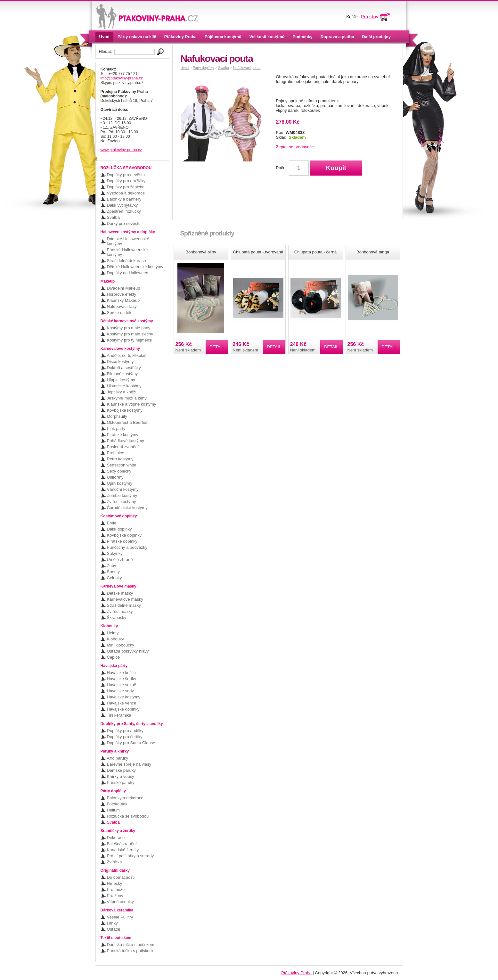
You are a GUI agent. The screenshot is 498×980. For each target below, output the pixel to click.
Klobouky (115, 639)
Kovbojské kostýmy (125, 410)
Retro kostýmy (120, 459)
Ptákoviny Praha (180, 37)
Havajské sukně (122, 685)
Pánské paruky (121, 782)
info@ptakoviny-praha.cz (122, 78)
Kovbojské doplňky (124, 535)
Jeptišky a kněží (122, 392)
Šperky (113, 572)
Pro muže (116, 889)
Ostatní (114, 929)
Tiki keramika (119, 715)
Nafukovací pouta (247, 68)
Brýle (112, 523)
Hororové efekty (122, 294)
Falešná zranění (122, 844)
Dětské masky (120, 593)
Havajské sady (121, 691)
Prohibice (116, 453)
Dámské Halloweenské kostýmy (128, 241)
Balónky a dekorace (125, 798)
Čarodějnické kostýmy (127, 508)
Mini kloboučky (121, 645)
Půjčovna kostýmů (223, 37)
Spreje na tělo (120, 313)
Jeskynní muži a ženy (127, 398)
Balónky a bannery (124, 199)
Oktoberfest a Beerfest (128, 422)
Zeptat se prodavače (295, 147)
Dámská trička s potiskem (131, 945)
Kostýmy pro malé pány (129, 328)
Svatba (113, 217)
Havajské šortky (122, 679)
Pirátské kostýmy (123, 435)
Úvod (105, 37)
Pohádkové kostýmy (126, 441)
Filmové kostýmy (122, 374)
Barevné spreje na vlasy (129, 764)
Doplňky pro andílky (125, 731)
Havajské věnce (122, 703)
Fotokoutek (117, 804)
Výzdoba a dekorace (126, 193)
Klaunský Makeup (123, 300)
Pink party (116, 428)
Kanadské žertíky (123, 850)
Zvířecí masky (120, 611)
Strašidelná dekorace (127, 261)
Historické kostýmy (124, 386)
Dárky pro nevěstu (124, 223)
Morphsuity (117, 416)
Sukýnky (115, 553)
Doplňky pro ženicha (126, 187)
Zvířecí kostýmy (122, 502)
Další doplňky (119, 529)
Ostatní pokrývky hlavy (128, 651)
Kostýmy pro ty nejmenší (130, 340)
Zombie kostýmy (122, 495)
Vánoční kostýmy (123, 489)
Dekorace (116, 838)
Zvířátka (114, 862)
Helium (113, 810)
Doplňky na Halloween (128, 273)
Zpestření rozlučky (124, 211)
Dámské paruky (121, 770)
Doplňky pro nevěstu (126, 175)
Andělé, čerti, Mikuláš (127, 355)
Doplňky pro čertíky (125, 737)
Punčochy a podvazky (127, 547)
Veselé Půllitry (120, 917)
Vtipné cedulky (121, 902)
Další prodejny (376, 37)
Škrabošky (117, 618)
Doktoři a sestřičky (124, 368)
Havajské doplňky (123, 709)
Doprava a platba (337, 37)
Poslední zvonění (123, 447)
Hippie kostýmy (121, 380)
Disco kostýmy (120, 362)
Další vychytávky (122, 205)
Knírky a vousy (121, 776)
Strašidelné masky (124, 605)
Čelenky (114, 578)
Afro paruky (118, 758)
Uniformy (115, 477)
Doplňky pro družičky (126, 181)
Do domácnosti (121, 877)
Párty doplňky (204, 68)
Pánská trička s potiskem (130, 951)
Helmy (113, 633)
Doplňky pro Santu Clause (131, 743)
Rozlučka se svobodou (128, 816)
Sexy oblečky (119, 471)
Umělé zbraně (120, 560)
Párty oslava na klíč (137, 37)
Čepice (113, 657)
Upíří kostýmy (120, 483)
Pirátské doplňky (122, 541)
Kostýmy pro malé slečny (130, 334)
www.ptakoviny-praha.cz (121, 150)
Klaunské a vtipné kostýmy (132, 404)
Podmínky (303, 37)
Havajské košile (121, 673)
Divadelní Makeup (124, 288)
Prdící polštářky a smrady (131, 856)
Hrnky (112, 923)
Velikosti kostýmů (267, 37)
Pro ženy (115, 896)
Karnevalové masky (125, 599)
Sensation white (122, 465)
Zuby (112, 566)
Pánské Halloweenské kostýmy (127, 252)
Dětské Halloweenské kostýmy (135, 267)
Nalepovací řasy (122, 306)
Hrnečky (115, 883)
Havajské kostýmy (124, 697)
